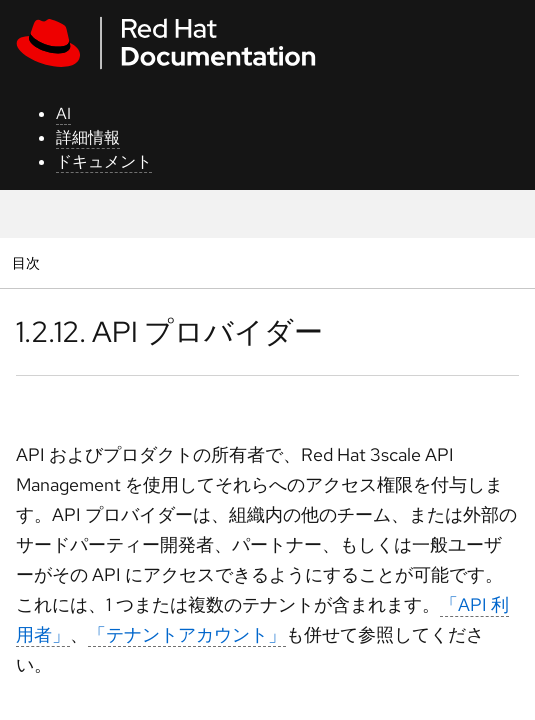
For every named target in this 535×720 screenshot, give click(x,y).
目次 (28, 262)
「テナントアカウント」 (187, 634)
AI (63, 113)
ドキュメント (104, 161)
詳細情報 (88, 137)
